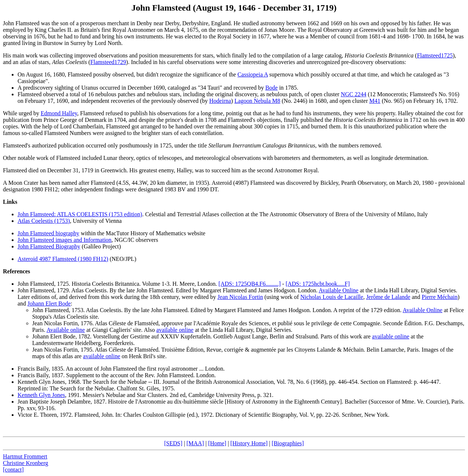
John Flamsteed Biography (49, 246)
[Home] (217, 443)
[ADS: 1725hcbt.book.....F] (318, 284)
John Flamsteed (36, 284)
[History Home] (249, 443)
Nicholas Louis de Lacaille (332, 297)
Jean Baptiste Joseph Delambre (54, 402)
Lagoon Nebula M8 (257, 101)
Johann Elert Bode (49, 303)
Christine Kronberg (26, 463)
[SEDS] (173, 443)
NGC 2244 (354, 94)
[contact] (13, 470)
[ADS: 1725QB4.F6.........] (250, 284)
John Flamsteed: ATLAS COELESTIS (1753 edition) (80, 214)
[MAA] (195, 443)
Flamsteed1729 (108, 62)
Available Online (339, 290)
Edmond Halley (59, 113)
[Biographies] (288, 443)
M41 (375, 101)
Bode (272, 88)
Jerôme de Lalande (388, 297)
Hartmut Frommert (25, 456)
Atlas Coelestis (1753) (44, 221)
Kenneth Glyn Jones (41, 382)
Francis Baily (33, 369)
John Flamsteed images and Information (65, 240)
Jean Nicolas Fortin (240, 297)
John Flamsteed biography (48, 233)
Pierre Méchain (439, 297)
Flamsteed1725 (435, 55)
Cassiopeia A (252, 74)
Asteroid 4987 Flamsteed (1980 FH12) (63, 259)
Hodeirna (220, 101)
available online (175, 330)
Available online (66, 330)
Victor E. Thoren (37, 415)
